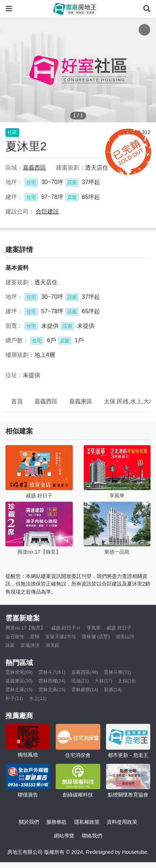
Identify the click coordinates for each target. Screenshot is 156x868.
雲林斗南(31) (117, 672)
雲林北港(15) (52, 690)
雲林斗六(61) (52, 672)
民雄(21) (80, 681)
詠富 (10, 645)
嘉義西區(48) (85, 672)
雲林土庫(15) (19, 690)
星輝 (35, 637)
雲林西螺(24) (52, 681)
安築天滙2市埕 (61, 637)
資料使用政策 (122, 822)
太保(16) (127, 681)
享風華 (94, 628)
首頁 (17, 401)
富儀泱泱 (30, 645)
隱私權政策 (87, 822)
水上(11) (38, 698)
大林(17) (103, 681)
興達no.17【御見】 (25, 628)
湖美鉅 (52, 645)
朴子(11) (14, 698)
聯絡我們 (92, 836)
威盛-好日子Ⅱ (66, 628)
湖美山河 (125, 637)
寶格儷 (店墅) (96, 637)
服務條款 (56, 822)
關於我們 (29, 822)
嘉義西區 (46, 401)
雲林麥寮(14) (85, 690)
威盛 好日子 (119, 628)
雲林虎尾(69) (19, 672)
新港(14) (113, 690)
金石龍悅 (15, 637)
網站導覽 (64, 836)
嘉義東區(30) (19, 681)
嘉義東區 (81, 401)
